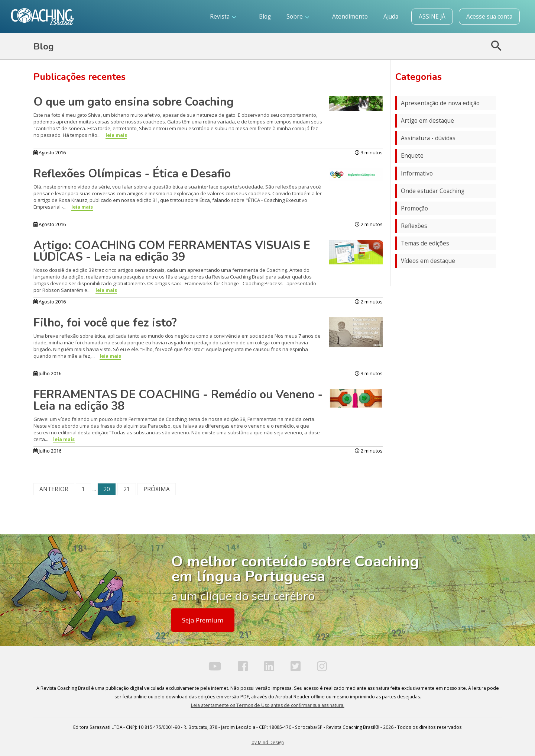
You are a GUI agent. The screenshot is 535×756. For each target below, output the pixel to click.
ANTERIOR (54, 489)
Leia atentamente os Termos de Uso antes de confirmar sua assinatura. (268, 705)
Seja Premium (203, 620)
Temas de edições (425, 243)
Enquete (412, 156)
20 (107, 489)
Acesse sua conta (489, 17)
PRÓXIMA (157, 489)
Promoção (414, 208)
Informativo (417, 173)
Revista (223, 17)
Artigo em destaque (427, 121)
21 (127, 489)
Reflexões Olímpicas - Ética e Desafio (132, 174)
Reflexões (414, 226)
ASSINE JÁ (432, 17)
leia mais (116, 135)
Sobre (298, 17)
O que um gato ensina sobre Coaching (134, 102)
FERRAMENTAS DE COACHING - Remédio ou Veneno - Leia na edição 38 (178, 400)
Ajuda (391, 17)
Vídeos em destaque (428, 261)
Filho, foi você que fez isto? (105, 323)
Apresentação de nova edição (440, 103)
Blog (265, 17)
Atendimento (350, 17)
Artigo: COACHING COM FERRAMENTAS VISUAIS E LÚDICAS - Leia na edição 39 (172, 251)
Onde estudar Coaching (433, 191)
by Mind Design (268, 742)
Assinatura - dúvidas (428, 138)
